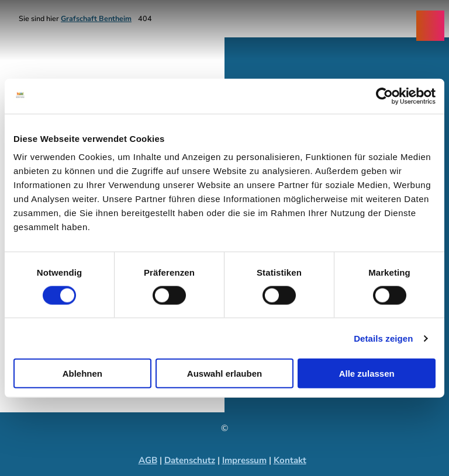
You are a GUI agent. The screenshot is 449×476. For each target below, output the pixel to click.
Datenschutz (190, 460)
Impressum (244, 460)
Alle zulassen (367, 373)
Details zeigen (383, 338)
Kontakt (290, 460)
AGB (148, 460)
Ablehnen (82, 373)
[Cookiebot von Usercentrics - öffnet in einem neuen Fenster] (384, 96)
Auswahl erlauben (224, 373)
